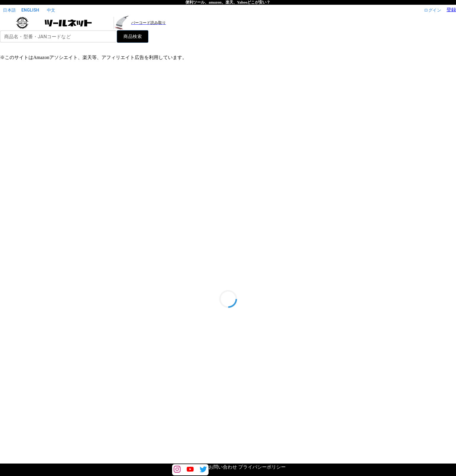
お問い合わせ (223, 467)
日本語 (9, 10)
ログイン (433, 10)
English (30, 10)
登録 (451, 10)
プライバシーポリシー (262, 467)
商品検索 (133, 36)
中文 (51, 10)
